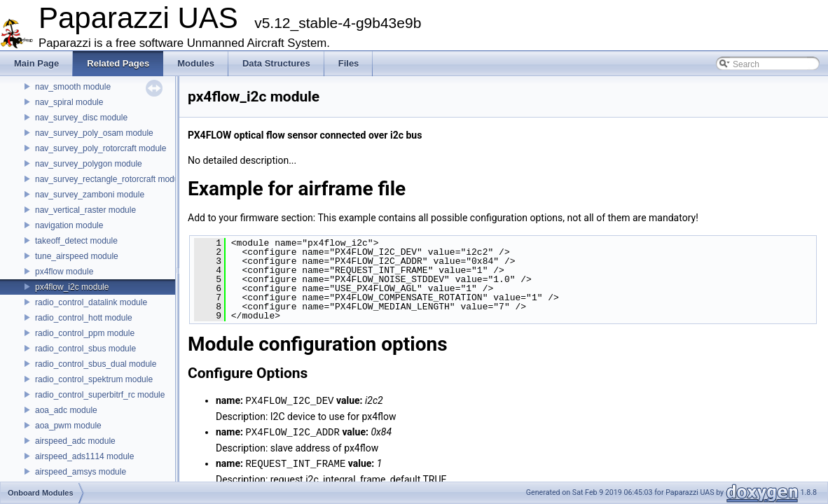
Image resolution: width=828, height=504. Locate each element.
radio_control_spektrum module (94, 379)
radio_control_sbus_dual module (96, 364)
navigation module (69, 225)
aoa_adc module (66, 410)
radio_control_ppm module (85, 333)
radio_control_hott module (84, 318)
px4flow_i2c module (72, 287)
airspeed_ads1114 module (84, 456)
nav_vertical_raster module (85, 210)
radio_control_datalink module (91, 302)
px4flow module (64, 272)
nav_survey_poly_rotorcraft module (101, 148)
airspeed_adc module (75, 441)
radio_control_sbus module (85, 349)
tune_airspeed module (77, 256)
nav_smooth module (73, 87)
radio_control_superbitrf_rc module (100, 395)
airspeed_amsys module (81, 472)
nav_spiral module (69, 102)
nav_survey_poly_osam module (94, 133)
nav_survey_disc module (81, 118)
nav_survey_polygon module (89, 164)
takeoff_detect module (76, 241)
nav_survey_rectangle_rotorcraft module (110, 179)
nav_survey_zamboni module (90, 195)
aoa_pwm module (68, 426)
